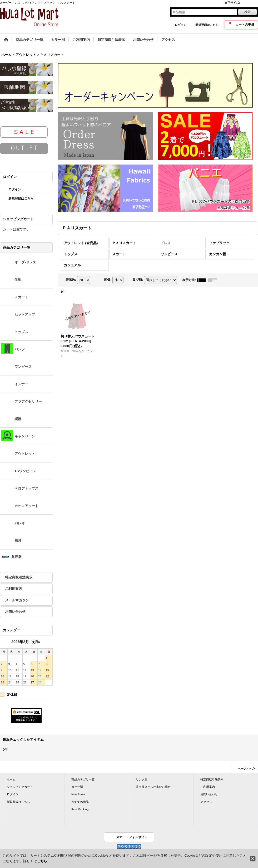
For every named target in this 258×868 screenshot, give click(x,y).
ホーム (11, 779)
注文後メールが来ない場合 (153, 787)
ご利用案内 (14, 589)
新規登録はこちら (207, 25)
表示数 (71, 280)
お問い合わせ (15, 612)
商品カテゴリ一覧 (83, 779)
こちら (42, 861)
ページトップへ (247, 769)
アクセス (206, 802)
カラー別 (77, 787)
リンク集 (142, 779)
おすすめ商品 (80, 802)
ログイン (181, 25)
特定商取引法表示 (19, 577)
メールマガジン (17, 600)
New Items (78, 794)
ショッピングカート (20, 787)
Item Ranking (80, 809)
